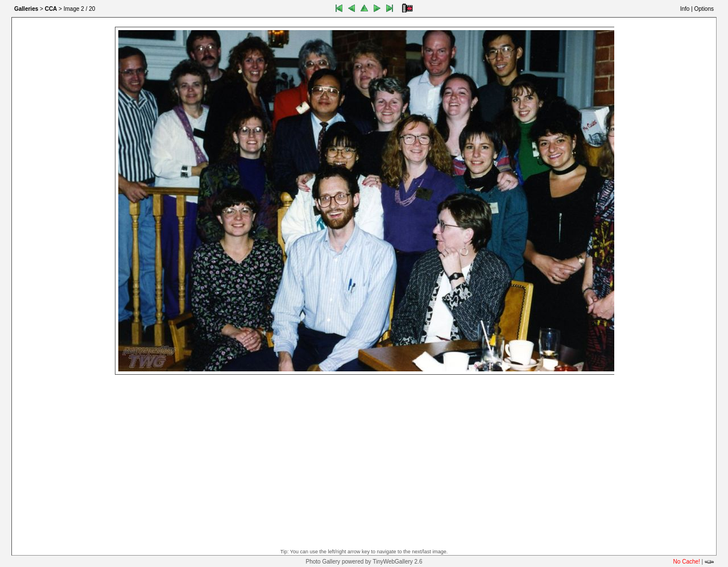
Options (704, 9)
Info (685, 9)
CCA (51, 9)
